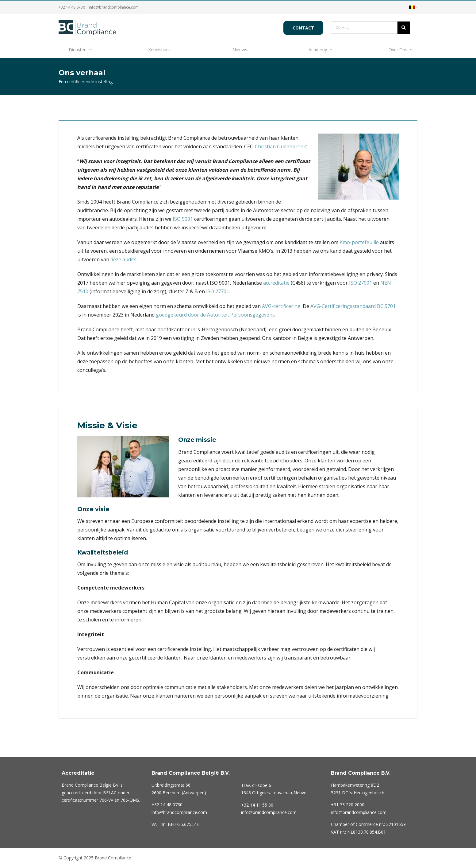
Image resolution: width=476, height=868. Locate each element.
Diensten (78, 50)
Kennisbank (159, 50)
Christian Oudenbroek (280, 146)
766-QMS (130, 800)
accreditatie (276, 283)
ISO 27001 (361, 283)
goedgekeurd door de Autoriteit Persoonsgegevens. (216, 315)
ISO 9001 (183, 219)
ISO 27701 (218, 291)
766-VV (106, 800)
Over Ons (398, 50)
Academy (318, 50)
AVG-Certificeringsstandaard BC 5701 (353, 306)
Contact (303, 28)
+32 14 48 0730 (72, 7)
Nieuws (240, 50)
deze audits (123, 259)
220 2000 (348, 805)
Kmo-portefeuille (359, 242)
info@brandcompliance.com (114, 7)
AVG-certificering (281, 306)
